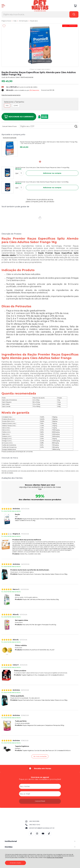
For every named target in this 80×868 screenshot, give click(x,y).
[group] (40, 768)
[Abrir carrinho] (75, 6)
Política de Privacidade (55, 858)
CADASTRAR (40, 801)
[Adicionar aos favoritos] (4, 26)
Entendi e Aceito (15, 863)
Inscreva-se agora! (40, 777)
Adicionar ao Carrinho (19, 117)
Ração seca (34, 21)
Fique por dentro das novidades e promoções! (40, 779)
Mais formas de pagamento (11, 95)
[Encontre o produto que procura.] (74, 14)
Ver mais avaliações (40, 756)
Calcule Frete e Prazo (9, 126)
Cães (15, 21)
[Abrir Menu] (3, 6)
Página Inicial (6, 21)
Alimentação (23, 21)
